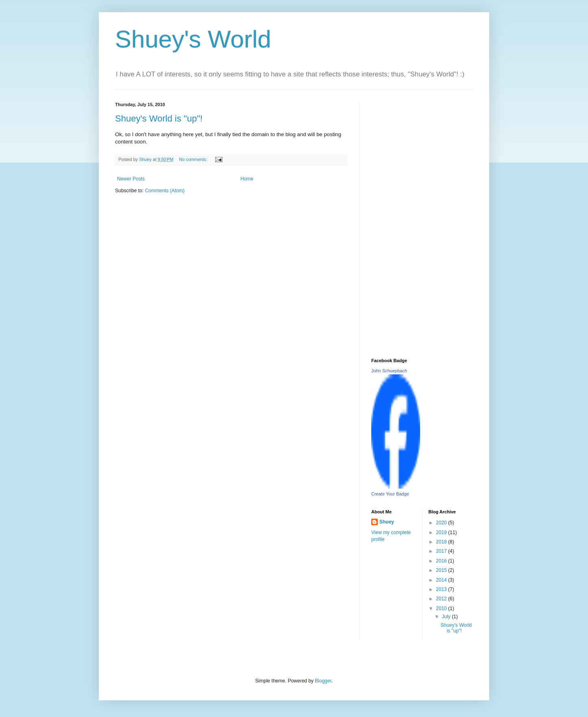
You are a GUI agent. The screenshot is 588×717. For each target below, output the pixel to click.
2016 (442, 561)
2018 (442, 542)
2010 (442, 608)
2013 (442, 589)
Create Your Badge (390, 494)
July (447, 617)
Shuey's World (193, 39)
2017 (442, 551)
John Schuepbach (389, 371)
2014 (442, 580)
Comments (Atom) (164, 191)
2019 (442, 532)
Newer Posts (131, 179)
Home (247, 179)
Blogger (323, 681)
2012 (442, 599)
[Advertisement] (422, 224)
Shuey (387, 522)
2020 (442, 523)
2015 (442, 570)
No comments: (194, 159)
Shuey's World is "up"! (159, 118)
